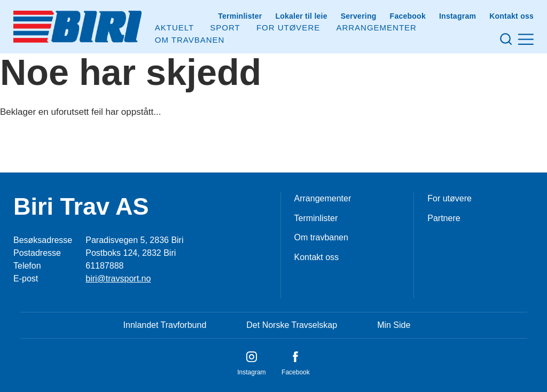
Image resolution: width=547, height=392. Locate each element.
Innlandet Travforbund (165, 325)
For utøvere (288, 28)
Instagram (458, 16)
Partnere (444, 218)
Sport (225, 28)
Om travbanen (321, 237)
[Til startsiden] (77, 27)
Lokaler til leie (301, 16)
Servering (359, 16)
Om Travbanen (190, 40)
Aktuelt (174, 28)
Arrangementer (376, 28)
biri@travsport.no (118, 279)
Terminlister (240, 16)
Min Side (394, 325)
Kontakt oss (511, 16)
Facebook (408, 16)
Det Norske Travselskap (292, 325)
